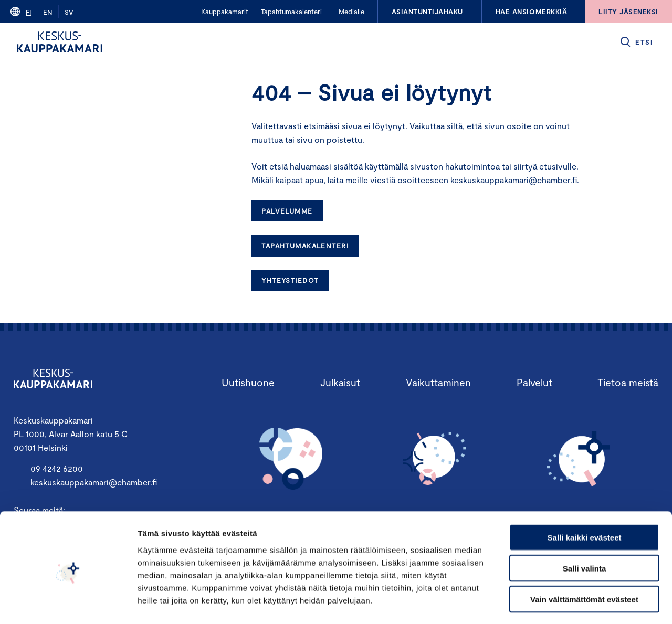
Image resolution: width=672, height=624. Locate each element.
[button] (636, 42)
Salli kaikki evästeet (585, 495)
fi (28, 12)
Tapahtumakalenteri (305, 246)
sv (69, 12)
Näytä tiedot (561, 603)
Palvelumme (287, 211)
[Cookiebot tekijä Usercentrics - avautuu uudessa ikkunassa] (68, 604)
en (48, 12)
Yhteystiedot (290, 280)
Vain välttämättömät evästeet (584, 557)
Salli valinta (585, 526)
